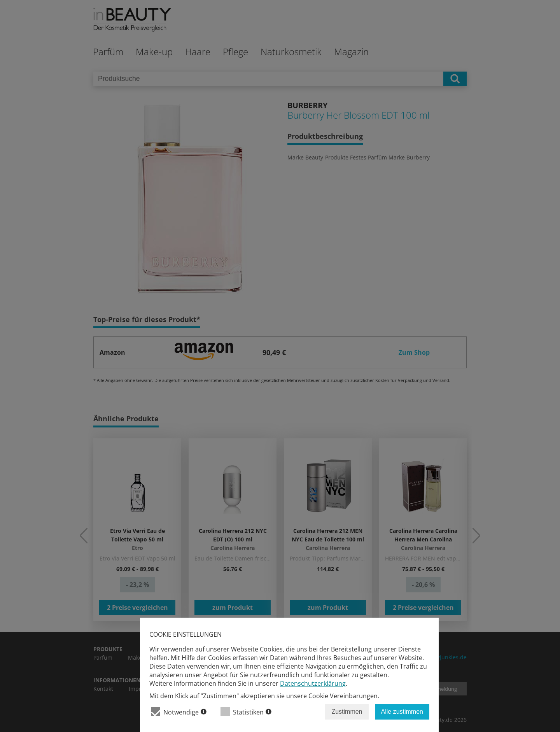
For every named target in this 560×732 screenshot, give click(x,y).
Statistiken (246, 712)
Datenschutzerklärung (313, 683)
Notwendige (179, 712)
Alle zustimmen (402, 712)
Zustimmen (347, 712)
